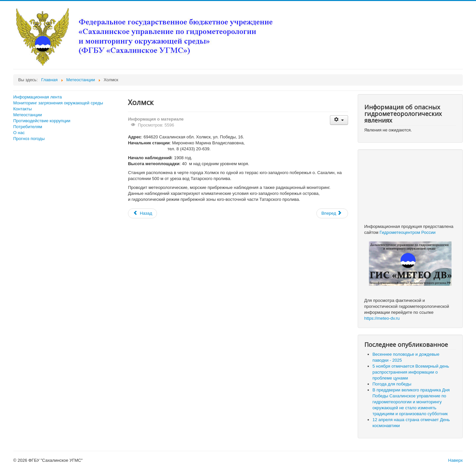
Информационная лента (38, 97)
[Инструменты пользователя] (339, 120)
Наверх (456, 460)
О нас (19, 133)
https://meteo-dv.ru (382, 318)
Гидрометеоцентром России (407, 232)
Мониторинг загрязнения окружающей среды (58, 103)
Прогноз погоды (29, 139)
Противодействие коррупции (42, 121)
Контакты (22, 109)
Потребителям (28, 127)
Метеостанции (28, 115)
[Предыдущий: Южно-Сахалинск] (142, 213)
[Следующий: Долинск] (332, 213)
